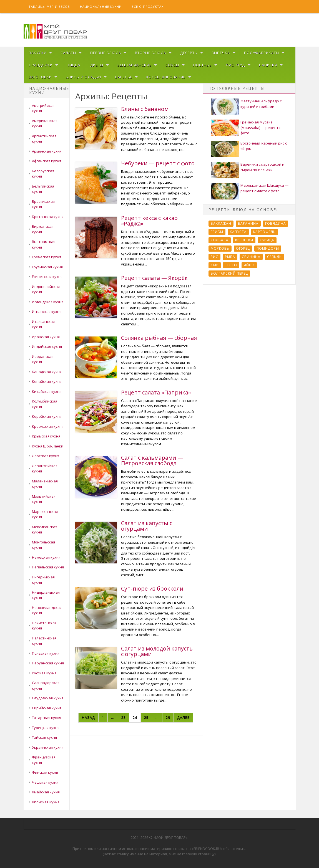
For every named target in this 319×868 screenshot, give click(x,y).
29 (168, 717)
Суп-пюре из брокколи (152, 589)
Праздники (41, 65)
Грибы (217, 232)
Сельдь (274, 257)
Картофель (264, 232)
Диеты (97, 65)
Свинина (251, 257)
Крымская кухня (46, 436)
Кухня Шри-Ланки (48, 446)
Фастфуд (235, 65)
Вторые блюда (150, 53)
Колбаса (220, 240)
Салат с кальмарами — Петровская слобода (152, 460)
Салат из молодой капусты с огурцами (157, 651)
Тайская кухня (44, 737)
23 (124, 717)
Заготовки (40, 77)
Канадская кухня (47, 372)
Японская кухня (46, 802)
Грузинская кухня (47, 267)
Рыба (230, 257)
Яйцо (249, 265)
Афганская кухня (47, 161)
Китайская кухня (47, 391)
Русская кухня (44, 673)
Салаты (68, 53)
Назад (88, 717)
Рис (214, 257)
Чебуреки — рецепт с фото (158, 163)
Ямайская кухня (46, 792)
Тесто (231, 265)
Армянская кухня (47, 151)
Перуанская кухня (48, 663)
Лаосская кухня (46, 456)
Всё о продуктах (148, 7)
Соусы (172, 65)
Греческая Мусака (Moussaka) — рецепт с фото (261, 127)
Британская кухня (48, 217)
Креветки (244, 240)
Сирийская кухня (47, 708)
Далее (183, 717)
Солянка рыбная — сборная (159, 338)
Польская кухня (46, 653)
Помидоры (268, 248)
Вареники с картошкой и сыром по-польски (262, 167)
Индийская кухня (47, 346)
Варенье (124, 77)
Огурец (243, 248)
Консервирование (166, 77)
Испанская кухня (47, 312)
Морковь (220, 248)
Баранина (248, 223)
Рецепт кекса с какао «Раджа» (149, 221)
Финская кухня (45, 772)
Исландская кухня (48, 302)
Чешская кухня (45, 782)
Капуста (238, 232)
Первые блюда (106, 53)
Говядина (276, 223)
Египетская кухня (47, 277)
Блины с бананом (145, 109)
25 (146, 717)
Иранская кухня (46, 337)
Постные (203, 65)
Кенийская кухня (47, 381)
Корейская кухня (47, 416)
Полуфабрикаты (262, 53)
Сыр (215, 265)
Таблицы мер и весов (49, 7)
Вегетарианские (135, 65)
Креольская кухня (48, 426)
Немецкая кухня (46, 557)
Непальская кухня (48, 567)
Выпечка (221, 53)
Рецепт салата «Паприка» (156, 392)
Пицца (73, 65)
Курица (267, 240)
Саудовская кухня (48, 698)
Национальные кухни (101, 7)
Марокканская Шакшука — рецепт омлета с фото (264, 188)
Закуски (38, 53)
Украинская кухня (48, 747)
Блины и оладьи (83, 77)
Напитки (268, 65)
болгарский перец (229, 273)
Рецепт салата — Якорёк (154, 278)
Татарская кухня (47, 718)
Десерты (189, 53)
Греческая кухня (47, 257)
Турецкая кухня (46, 728)
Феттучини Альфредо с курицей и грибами (261, 104)
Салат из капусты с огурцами (147, 526)
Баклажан (221, 223)
